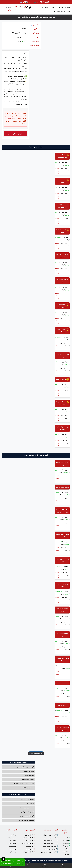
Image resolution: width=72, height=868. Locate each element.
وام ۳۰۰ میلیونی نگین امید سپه (25, 767)
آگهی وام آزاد (46, 8)
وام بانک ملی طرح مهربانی (27, 816)
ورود (21, 7)
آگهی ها (61, 8)
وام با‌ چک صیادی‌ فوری (28, 812)
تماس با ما (57, 11)
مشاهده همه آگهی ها (36, 753)
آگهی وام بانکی (54, 8)
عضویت (16, 8)
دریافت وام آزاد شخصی (28, 780)
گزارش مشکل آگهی (15, 134)
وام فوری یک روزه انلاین (27, 800)
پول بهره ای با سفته (29, 771)
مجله (62, 11)
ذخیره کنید (35, 25)
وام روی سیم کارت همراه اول (26, 820)
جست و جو (67, 11)
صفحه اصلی (67, 8)
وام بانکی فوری (30, 804)
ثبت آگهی (8, 9)
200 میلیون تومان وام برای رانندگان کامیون (23, 784)
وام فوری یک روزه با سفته (27, 808)
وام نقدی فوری (30, 775)
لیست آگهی (11, 119)
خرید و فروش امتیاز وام (27, 788)
